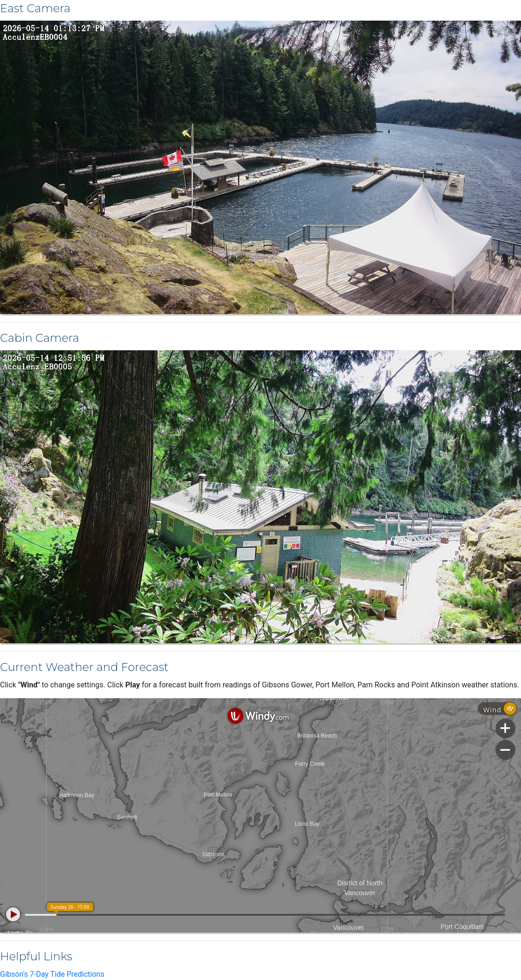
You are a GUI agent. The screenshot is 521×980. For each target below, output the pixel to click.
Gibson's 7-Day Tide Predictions (52, 974)
